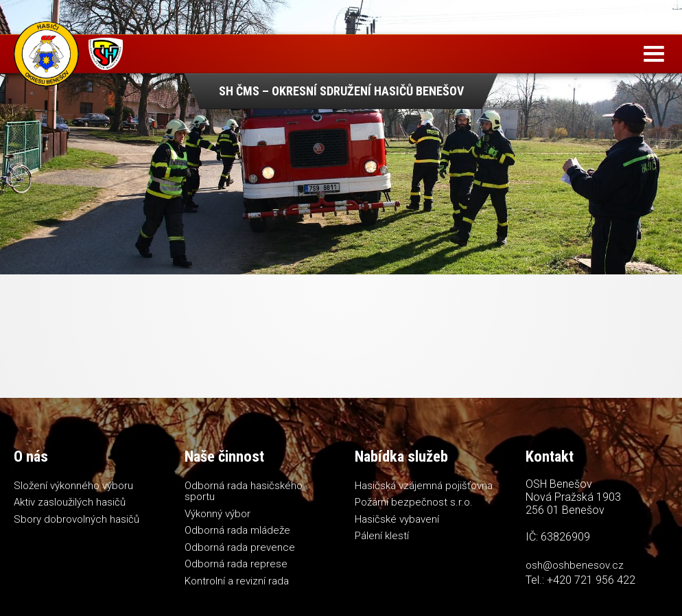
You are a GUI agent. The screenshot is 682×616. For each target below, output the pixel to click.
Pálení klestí (382, 536)
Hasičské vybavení (397, 519)
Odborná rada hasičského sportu (244, 491)
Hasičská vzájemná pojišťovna (424, 486)
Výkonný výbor (217, 514)
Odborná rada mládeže (237, 530)
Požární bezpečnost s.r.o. (414, 502)
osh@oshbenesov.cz (575, 565)
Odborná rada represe (236, 564)
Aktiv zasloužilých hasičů (70, 502)
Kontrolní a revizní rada (237, 581)
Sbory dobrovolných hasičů (77, 519)
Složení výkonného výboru (73, 486)
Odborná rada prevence (240, 547)
